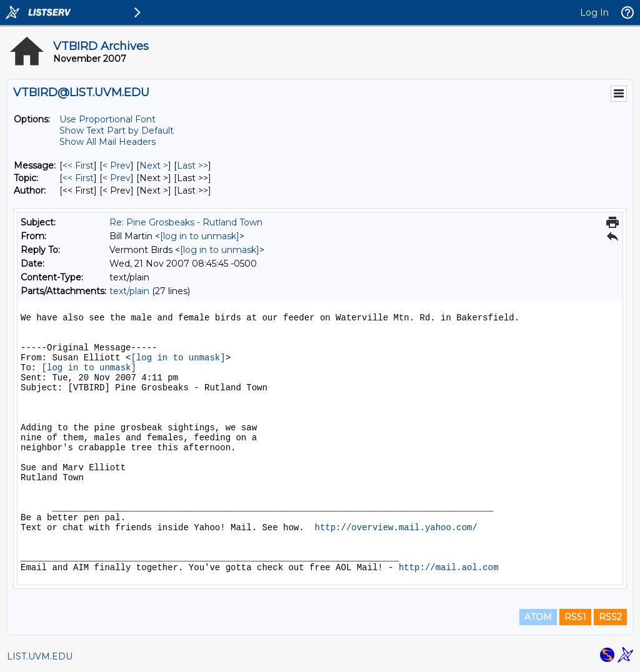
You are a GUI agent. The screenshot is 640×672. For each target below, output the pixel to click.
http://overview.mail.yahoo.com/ (396, 528)
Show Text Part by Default (117, 131)
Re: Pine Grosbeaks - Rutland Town (186, 222)
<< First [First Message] (78, 166)
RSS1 (575, 617)
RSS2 (610, 617)
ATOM (538, 617)
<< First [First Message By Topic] (78, 178)
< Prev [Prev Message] (117, 166)
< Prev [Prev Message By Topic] (117, 178)
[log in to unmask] (200, 236)
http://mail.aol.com (449, 568)
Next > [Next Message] (154, 166)
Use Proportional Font (107, 119)
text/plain (129, 291)
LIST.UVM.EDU (40, 656)
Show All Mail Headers (107, 142)
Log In (594, 12)
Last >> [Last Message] (192, 166)
